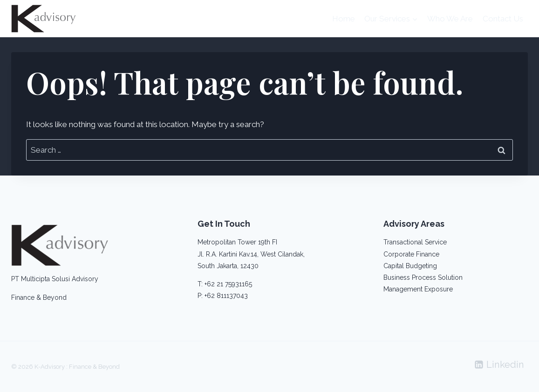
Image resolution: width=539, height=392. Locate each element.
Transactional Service (415, 242)
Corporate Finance (411, 254)
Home (344, 19)
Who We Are (450, 19)
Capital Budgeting (410, 266)
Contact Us (503, 19)
